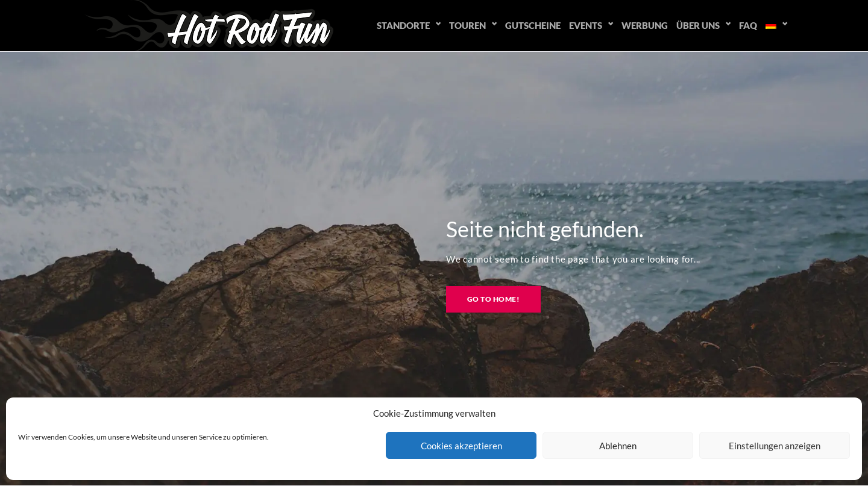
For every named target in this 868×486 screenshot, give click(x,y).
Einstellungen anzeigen (775, 446)
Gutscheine (533, 25)
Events (586, 25)
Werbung (645, 25)
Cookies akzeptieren (461, 446)
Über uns (698, 25)
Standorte (403, 25)
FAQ (748, 25)
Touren (467, 25)
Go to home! (493, 299)
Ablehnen (618, 446)
